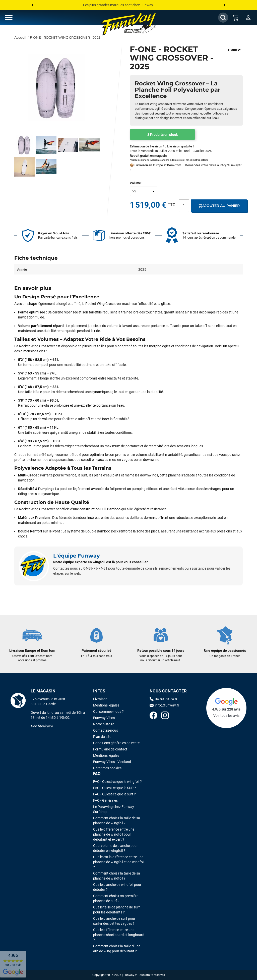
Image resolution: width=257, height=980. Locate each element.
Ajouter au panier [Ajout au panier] (219, 206)
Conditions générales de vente (116, 743)
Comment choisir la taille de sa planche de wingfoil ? (117, 821)
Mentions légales (106, 705)
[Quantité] (184, 206)
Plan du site (102, 737)
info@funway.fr (231, 165)
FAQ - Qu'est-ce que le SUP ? (115, 788)
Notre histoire (104, 724)
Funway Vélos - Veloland (112, 762)
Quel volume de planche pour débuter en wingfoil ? (115, 848)
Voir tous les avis (226, 716)
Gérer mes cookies (107, 768)
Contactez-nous (106, 730)
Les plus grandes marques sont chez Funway (118, 5)
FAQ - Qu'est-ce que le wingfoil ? (117, 782)
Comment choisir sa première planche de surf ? (116, 898)
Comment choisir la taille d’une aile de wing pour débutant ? (117, 949)
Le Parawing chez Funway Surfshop (114, 809)
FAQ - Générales (105, 800)
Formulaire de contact (110, 749)
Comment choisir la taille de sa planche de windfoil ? (117, 876)
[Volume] (144, 191)
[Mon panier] (236, 18)
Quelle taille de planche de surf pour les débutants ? (116, 910)
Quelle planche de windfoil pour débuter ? (117, 887)
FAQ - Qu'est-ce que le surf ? (114, 794)
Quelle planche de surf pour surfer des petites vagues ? (114, 921)
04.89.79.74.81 (164, 699)
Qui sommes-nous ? (108, 712)
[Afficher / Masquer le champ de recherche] (223, 18)
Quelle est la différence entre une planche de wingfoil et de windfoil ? (119, 862)
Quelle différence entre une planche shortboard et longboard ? (119, 935)
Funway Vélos (104, 718)
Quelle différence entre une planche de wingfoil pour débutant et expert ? (114, 834)
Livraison (100, 699)
